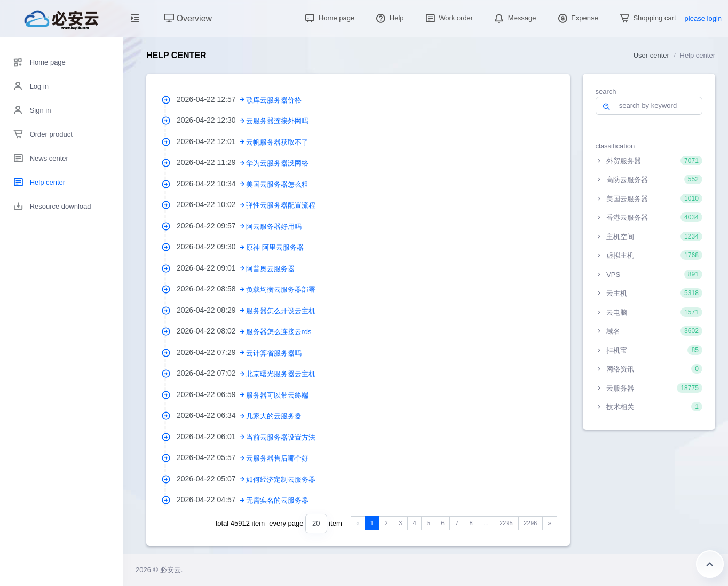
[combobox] (316, 524)
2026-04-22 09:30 (211, 247)
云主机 (649, 293)
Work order (448, 18)
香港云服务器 (649, 217)
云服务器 (649, 388)
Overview (188, 18)
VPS (649, 274)
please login (703, 18)
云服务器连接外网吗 (277, 121)
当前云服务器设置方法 (281, 437)
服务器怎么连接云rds (279, 332)
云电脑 (649, 312)
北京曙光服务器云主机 (281, 374)
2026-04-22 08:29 (211, 310)
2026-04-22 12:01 (211, 141)
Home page (329, 18)
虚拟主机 (649, 255)
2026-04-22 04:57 (211, 500)
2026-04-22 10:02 (211, 204)
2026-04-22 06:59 (211, 394)
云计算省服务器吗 (274, 353)
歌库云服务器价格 (274, 100)
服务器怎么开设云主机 (281, 311)
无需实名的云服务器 (277, 500)
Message (514, 18)
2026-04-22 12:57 (211, 99)
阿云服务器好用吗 (274, 227)
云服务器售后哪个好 (277, 458)
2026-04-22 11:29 (211, 162)
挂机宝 (649, 350)
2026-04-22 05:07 (211, 479)
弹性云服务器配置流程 (281, 205)
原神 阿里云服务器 (275, 247)
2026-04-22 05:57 (211, 457)
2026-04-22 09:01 (211, 268)
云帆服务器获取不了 (277, 142)
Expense (577, 18)
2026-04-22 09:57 (211, 226)
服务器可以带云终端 (277, 395)
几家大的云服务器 (274, 416)
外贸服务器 (649, 161)
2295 (506, 523)
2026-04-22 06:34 (211, 415)
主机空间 (649, 236)
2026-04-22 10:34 (211, 184)
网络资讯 (649, 369)
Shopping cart (647, 18)
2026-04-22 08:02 (211, 331)
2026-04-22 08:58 (211, 289)
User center (651, 55)
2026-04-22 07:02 (211, 373)
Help (389, 18)
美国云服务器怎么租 (277, 184)
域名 (649, 331)
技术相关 (649, 407)
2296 (530, 523)
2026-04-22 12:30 (211, 120)
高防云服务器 (649, 179)
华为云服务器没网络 (277, 163)
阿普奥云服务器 (270, 269)
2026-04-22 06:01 (211, 437)
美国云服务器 (649, 199)
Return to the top (710, 564)
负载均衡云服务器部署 (281, 290)
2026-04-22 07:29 (211, 352)
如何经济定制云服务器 (281, 480)
